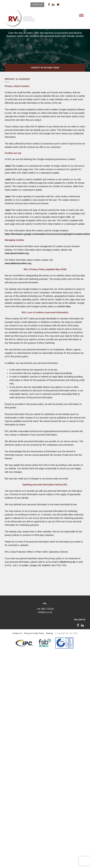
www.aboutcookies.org (17, 253)
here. (68, 306)
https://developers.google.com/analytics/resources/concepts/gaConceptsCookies (47, 234)
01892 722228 (53, 68)
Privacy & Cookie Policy (34, 633)
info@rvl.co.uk (67, 562)
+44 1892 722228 (45, 609)
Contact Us (37, 5)
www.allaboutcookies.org (18, 263)
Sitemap (49, 633)
